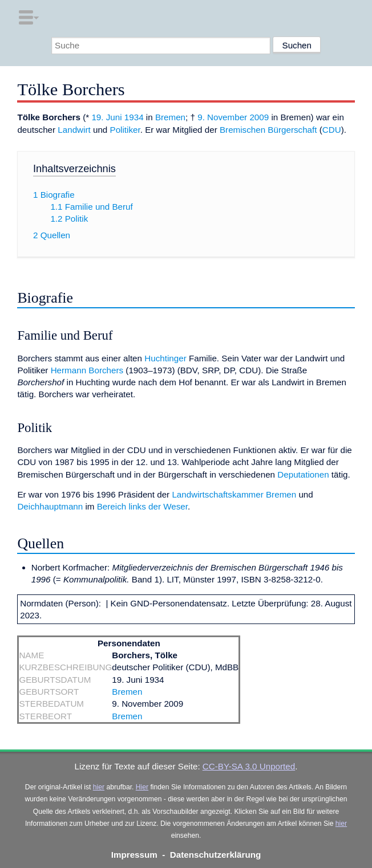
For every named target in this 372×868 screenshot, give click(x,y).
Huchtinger (165, 358)
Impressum (134, 855)
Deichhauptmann (50, 506)
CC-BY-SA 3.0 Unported (249, 766)
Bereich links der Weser (142, 506)
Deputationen (303, 474)
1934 (134, 117)
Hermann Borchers (87, 370)
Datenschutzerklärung (216, 855)
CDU (332, 130)
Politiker (125, 130)
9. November (222, 117)
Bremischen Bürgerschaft (268, 130)
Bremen (170, 117)
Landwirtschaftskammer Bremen (234, 494)
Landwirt (74, 130)
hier (99, 787)
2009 (259, 117)
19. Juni (106, 117)
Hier (142, 787)
